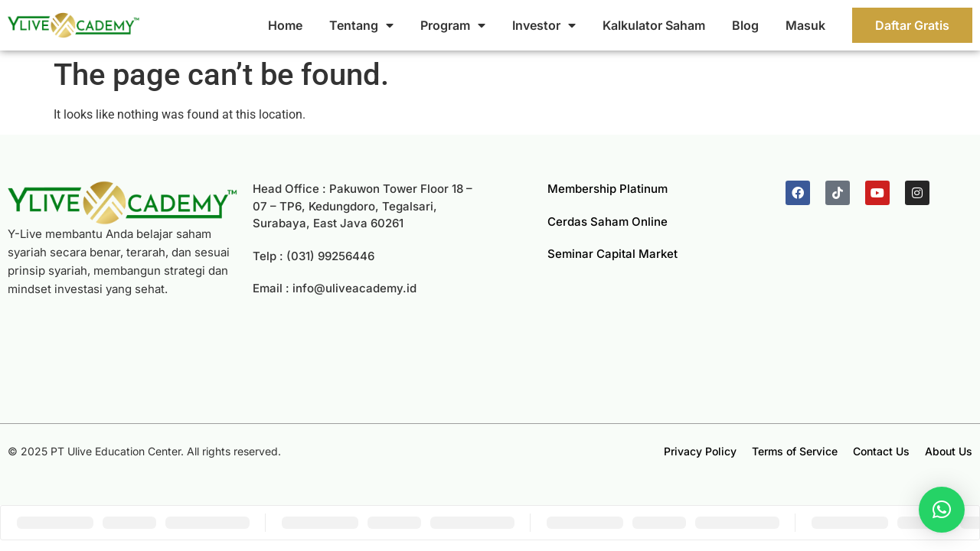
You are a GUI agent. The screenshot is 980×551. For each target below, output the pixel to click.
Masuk (805, 25)
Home (285, 25)
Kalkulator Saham (654, 25)
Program (453, 25)
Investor (544, 25)
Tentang (361, 25)
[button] (942, 510)
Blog (745, 25)
